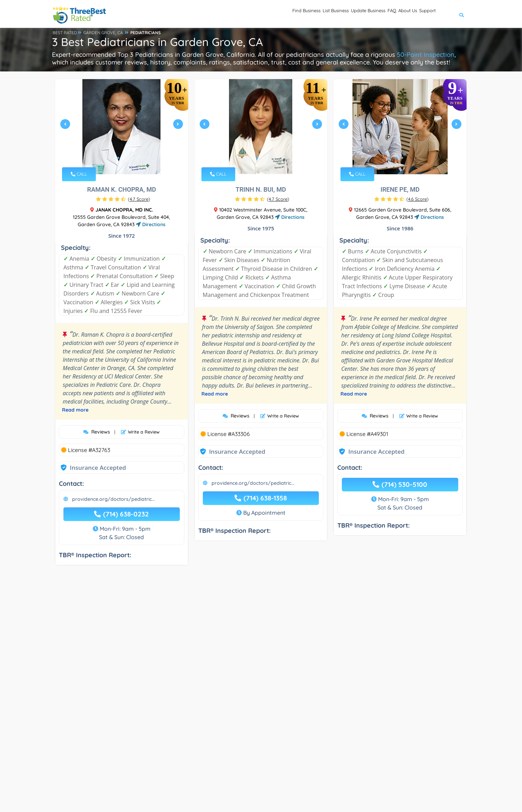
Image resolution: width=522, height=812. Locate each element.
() (139, 199)
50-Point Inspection (426, 55)
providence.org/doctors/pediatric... (114, 499)
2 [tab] (124, 158)
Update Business (331, 14)
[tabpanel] (122, 127)
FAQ (366, 14)
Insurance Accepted (98, 468)
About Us (391, 14)
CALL (79, 174)
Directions (151, 224)
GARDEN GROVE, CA (103, 33)
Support (422, 14)
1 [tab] (118, 158)
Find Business (244, 14)
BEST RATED (65, 33)
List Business (286, 14)
